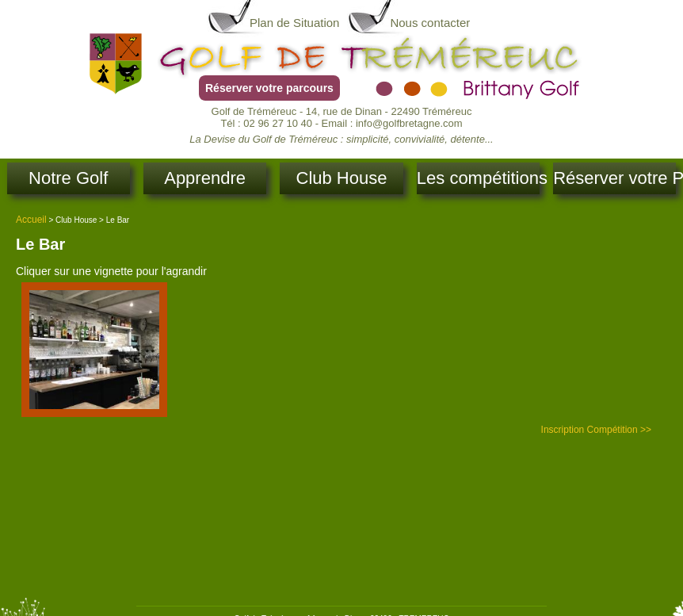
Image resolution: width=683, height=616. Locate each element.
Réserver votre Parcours (614, 178)
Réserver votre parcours (269, 88)
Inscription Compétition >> (596, 430)
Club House (342, 178)
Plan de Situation (294, 23)
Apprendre (205, 178)
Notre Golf (68, 178)
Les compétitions (478, 178)
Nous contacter (430, 23)
